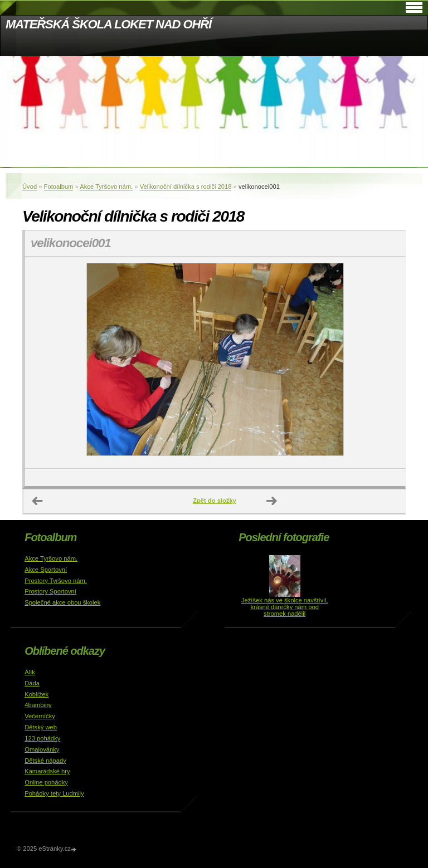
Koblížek (37, 694)
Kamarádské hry (47, 771)
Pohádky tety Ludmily (54, 793)
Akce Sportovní (46, 570)
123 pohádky (42, 738)
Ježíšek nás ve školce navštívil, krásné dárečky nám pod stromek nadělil (284, 607)
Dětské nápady (45, 761)
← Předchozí (38, 501)
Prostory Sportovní (50, 591)
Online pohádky (46, 782)
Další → (272, 501)
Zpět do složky (215, 501)
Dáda (32, 683)
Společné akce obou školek (62, 602)
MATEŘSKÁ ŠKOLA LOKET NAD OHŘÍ (108, 24)
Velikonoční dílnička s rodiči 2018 (186, 187)
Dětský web (41, 727)
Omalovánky (42, 749)
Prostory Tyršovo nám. (56, 581)
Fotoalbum (59, 187)
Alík (30, 672)
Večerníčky (40, 716)
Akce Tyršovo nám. (106, 187)
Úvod (30, 187)
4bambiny (38, 705)
